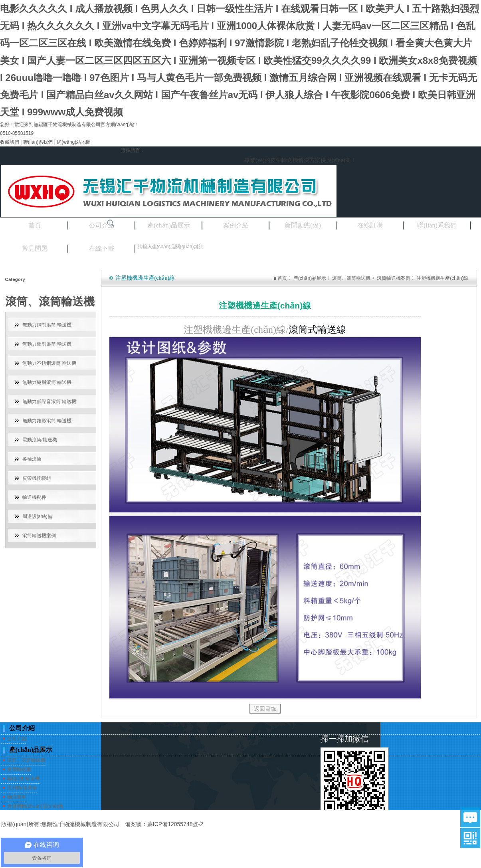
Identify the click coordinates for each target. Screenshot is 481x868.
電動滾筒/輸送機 (40, 440)
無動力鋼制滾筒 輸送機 (47, 325)
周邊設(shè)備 (37, 516)
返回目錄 (265, 709)
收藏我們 (10, 142)
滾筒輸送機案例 (39, 536)
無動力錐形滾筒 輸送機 (47, 421)
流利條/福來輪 (22, 788)
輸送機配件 (34, 497)
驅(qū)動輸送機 (23, 779)
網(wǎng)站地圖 (74, 142)
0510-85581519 (17, 133)
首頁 (282, 278)
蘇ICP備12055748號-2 (175, 824)
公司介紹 (17, 739)
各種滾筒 (32, 459)
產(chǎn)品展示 (310, 278)
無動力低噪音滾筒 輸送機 (49, 401)
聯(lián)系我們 (38, 142)
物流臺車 (17, 797)
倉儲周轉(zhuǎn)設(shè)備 (35, 806)
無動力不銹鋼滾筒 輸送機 (49, 363)
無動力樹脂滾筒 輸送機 (47, 382)
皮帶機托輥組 (37, 478)
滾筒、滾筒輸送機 (351, 278)
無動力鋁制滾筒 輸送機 (47, 344)
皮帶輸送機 (19, 769)
